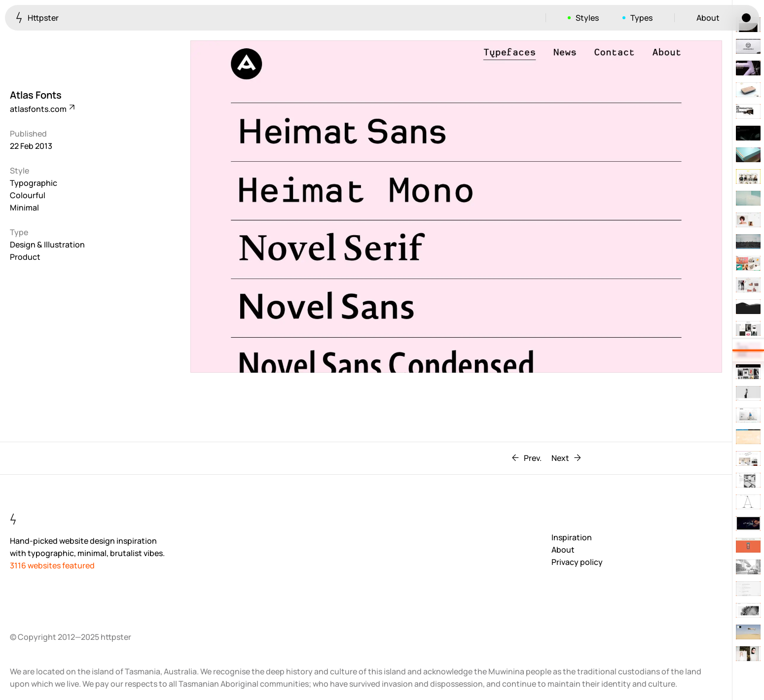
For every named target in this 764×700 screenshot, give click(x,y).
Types (641, 18)
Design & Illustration (47, 245)
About (708, 18)
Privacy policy (577, 562)
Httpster (37, 17)
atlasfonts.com (42, 109)
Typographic (34, 183)
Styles (587, 18)
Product (25, 257)
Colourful (28, 195)
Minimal (24, 208)
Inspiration (572, 537)
